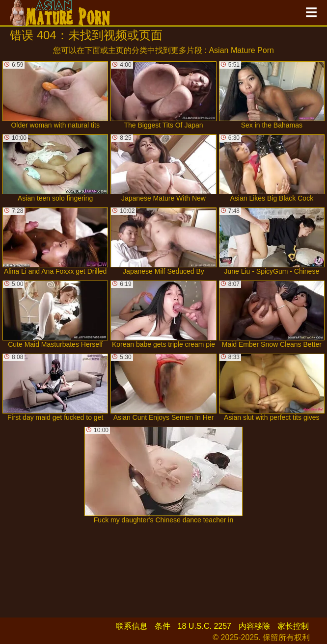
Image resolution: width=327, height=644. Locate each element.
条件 (163, 626)
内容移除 (254, 626)
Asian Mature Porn (241, 50)
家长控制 (293, 626)
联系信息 (132, 626)
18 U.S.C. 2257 (204, 626)
